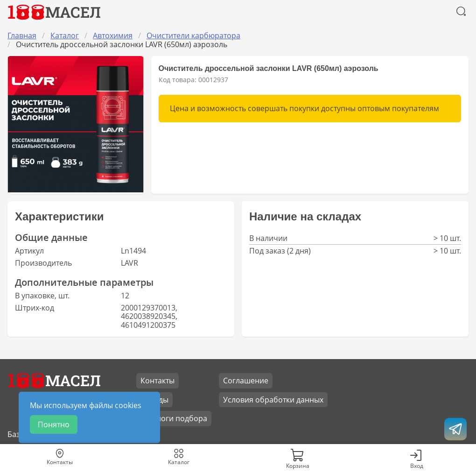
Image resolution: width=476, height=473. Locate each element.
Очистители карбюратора (193, 35)
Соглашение (246, 381)
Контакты (157, 381)
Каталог (65, 35)
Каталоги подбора (174, 418)
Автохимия (113, 35)
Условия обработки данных (273, 400)
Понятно (54, 424)
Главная (22, 35)
